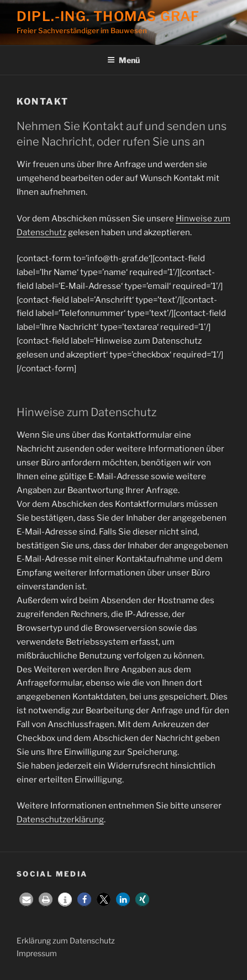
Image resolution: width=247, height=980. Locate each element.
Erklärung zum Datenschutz (66, 940)
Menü (123, 60)
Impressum (37, 953)
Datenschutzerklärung (60, 820)
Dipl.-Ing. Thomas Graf (108, 16)
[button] (26, 899)
